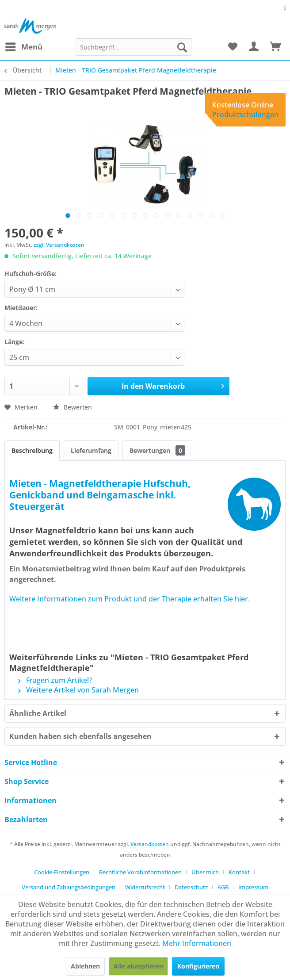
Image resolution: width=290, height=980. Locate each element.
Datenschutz (191, 887)
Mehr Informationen (197, 943)
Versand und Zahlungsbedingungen (69, 887)
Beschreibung (32, 450)
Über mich (205, 872)
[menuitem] (23, 47)
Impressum (253, 887)
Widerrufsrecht (145, 887)
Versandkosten (150, 844)
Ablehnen (85, 966)
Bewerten (72, 407)
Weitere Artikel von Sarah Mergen (78, 690)
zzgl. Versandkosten (59, 245)
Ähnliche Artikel (38, 713)
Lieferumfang (91, 450)
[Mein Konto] (254, 47)
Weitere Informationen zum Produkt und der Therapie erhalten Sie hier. (130, 599)
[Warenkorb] (276, 47)
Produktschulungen (245, 115)
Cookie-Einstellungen (62, 872)
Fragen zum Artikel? (55, 680)
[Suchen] (182, 47)
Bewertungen (157, 450)
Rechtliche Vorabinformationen (140, 872)
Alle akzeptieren (138, 966)
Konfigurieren (198, 966)
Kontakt (239, 872)
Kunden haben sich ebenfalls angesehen (80, 736)
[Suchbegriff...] (134, 47)
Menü (24, 46)
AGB (223, 887)
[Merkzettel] (233, 47)
